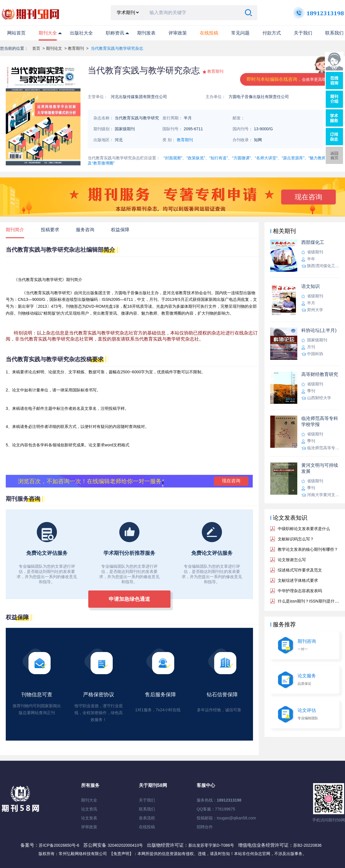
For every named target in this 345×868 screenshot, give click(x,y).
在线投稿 (147, 827)
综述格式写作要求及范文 (300, 570)
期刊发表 (146, 33)
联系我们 (334, 33)
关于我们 (303, 33)
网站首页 (16, 33)
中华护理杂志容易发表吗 (300, 591)
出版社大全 (81, 33)
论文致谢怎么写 (292, 560)
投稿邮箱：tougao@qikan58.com (226, 818)
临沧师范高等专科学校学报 (320, 421)
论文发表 (89, 818)
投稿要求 (50, 230)
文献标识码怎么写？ (296, 539)
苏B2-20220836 (307, 845)
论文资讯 (89, 809)
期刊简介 (15, 230)
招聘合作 (205, 827)
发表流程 (147, 818)
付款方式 (272, 33)
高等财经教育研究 (320, 374)
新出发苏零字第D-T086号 (211, 845)
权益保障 (120, 230)
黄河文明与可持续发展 (320, 468)
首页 (36, 48)
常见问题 (240, 33)
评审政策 (178, 33)
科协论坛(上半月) (319, 330)
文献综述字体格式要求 (298, 580)
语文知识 (310, 286)
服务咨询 (85, 230)
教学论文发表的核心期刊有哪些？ (308, 549)
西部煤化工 (313, 242)
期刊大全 (48, 33)
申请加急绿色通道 (129, 599)
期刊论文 (54, 48)
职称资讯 (115, 33)
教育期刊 (76, 48)
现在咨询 (308, 197)
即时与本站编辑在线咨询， (288, 79)
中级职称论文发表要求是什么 (304, 529)
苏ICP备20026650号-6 (59, 845)
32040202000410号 (126, 845)
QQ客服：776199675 (216, 809)
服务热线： (219, 800)
